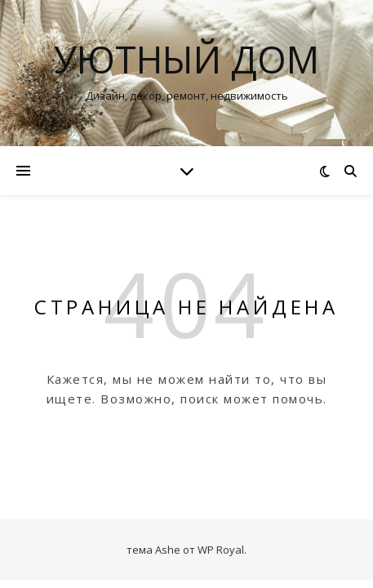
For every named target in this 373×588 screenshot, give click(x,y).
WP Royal (221, 550)
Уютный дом (186, 59)
